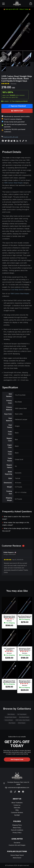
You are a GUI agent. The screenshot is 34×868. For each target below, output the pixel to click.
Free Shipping (9, 623)
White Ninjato (22, 723)
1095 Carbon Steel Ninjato (14, 183)
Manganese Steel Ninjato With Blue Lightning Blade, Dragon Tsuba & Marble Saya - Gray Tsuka (25, 682)
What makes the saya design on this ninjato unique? (16, 524)
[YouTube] (19, 792)
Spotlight (17, 815)
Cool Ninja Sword (17, 290)
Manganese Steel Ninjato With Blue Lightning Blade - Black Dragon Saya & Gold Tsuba (25, 649)
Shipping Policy (17, 825)
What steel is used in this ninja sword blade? (16, 518)
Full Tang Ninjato (22, 714)
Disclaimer (17, 843)
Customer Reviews (17, 812)
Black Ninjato (11, 714)
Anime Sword (17, 858)
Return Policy (17, 828)
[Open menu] (3, 4)
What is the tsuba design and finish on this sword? (16, 530)
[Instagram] (11, 792)
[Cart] (31, 4)
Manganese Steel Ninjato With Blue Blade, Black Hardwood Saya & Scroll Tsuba (9, 617)
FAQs (17, 810)
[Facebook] (23, 792)
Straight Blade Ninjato (11, 717)
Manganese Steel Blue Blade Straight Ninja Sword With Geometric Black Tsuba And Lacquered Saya (9, 682)
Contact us (17, 805)
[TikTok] (15, 792)
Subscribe (17, 808)
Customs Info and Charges (17, 845)
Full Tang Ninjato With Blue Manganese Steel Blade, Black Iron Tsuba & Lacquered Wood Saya (9, 649)
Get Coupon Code (17, 759)
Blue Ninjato (12, 723)
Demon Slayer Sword (17, 855)
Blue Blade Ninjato (24, 717)
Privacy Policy (17, 833)
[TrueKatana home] (17, 4)
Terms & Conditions (17, 830)
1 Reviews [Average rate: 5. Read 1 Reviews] (13, 84)
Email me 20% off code (11, 137)
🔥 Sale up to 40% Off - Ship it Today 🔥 (17, 9)
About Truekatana (17, 803)
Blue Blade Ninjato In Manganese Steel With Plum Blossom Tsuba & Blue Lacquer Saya (25, 617)
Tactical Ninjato (9, 720)
